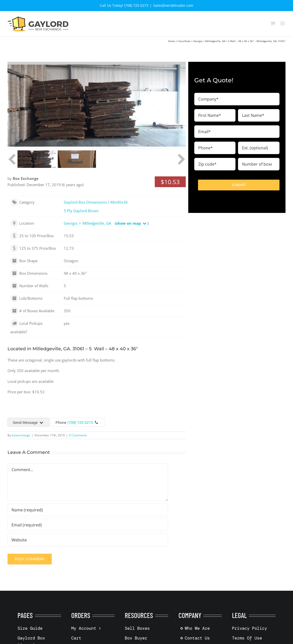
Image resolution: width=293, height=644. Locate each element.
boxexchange (21, 435)
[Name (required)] (88, 510)
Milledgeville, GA (215, 41)
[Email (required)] (88, 525)
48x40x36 (119, 202)
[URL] (88, 540)
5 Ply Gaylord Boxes (81, 211)
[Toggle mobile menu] (283, 23)
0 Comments (78, 435)
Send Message (28, 422)
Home (171, 41)
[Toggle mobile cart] (273, 23)
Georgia (198, 41)
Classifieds (184, 41)
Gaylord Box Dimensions (85, 202)
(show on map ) (132, 223)
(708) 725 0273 (80, 422)
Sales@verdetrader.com (173, 5)
